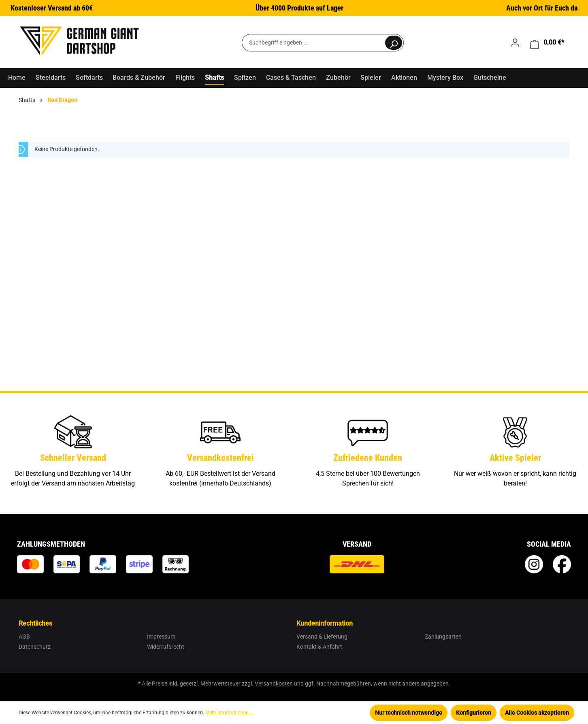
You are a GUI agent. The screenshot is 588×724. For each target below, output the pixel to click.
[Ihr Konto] (515, 43)
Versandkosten (274, 684)
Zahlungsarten (443, 637)
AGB (24, 637)
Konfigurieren (474, 713)
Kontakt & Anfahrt (319, 647)
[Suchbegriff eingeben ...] (313, 43)
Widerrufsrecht (166, 647)
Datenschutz (35, 647)
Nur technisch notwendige (409, 713)
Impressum (161, 637)
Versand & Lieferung (322, 637)
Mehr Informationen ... (229, 713)
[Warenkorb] (547, 43)
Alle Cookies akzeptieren (537, 713)
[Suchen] (394, 43)
